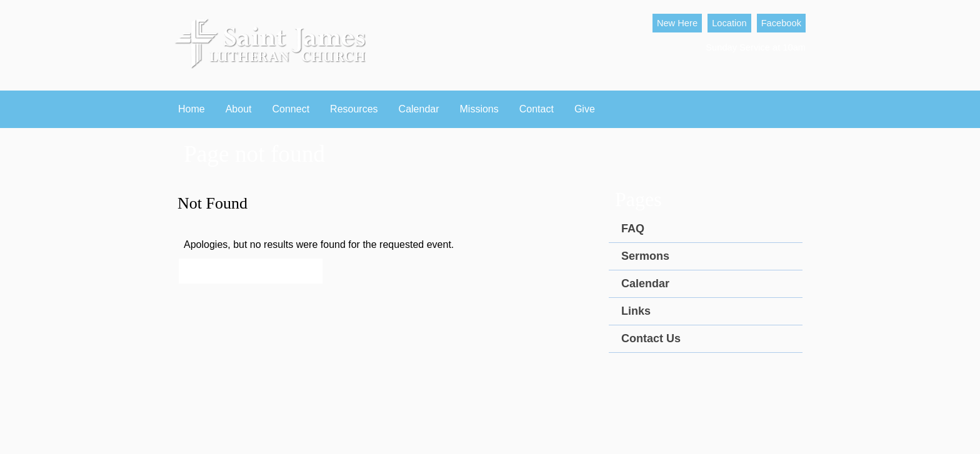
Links (636, 311)
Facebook (781, 23)
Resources (354, 109)
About (239, 109)
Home (192, 109)
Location (729, 23)
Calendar (419, 109)
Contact (537, 109)
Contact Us (651, 338)
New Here (677, 23)
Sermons (645, 256)
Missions (479, 109)
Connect (291, 109)
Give (585, 109)
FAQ (633, 229)
